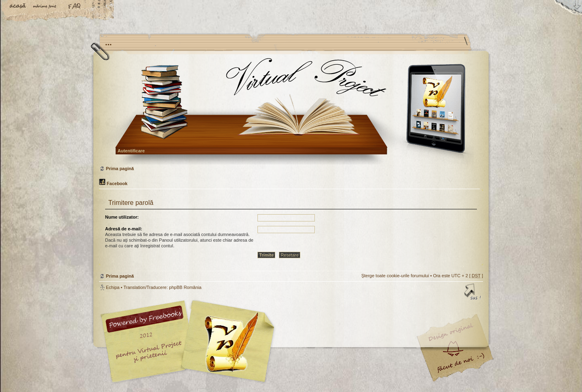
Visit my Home (459, 365)
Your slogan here (226, 342)
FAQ (75, 7)
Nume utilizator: (122, 217)
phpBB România (185, 287)
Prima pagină (290, 111)
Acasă (18, 7)
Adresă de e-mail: (124, 229)
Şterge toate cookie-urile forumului (395, 276)
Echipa (113, 287)
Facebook (113, 183)
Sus (473, 293)
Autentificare (131, 151)
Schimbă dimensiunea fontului (46, 7)
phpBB (190, 341)
